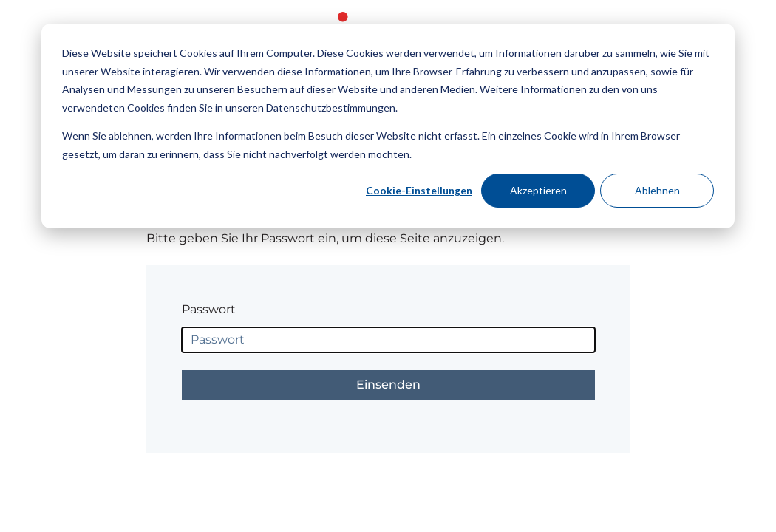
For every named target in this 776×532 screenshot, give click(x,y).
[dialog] (388, 126)
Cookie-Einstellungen (419, 190)
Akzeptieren (538, 190)
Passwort (209, 309)
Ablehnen (657, 190)
